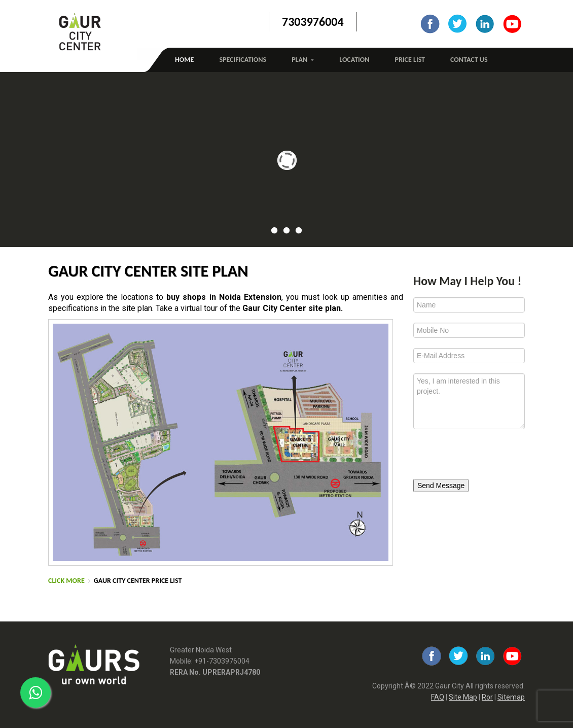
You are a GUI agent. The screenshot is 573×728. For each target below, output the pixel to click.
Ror (487, 697)
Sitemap (511, 697)
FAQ (438, 697)
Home (184, 60)
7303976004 (313, 22)
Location (354, 60)
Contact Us (469, 60)
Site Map (463, 697)
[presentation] (483, 457)
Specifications (243, 60)
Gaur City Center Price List (138, 581)
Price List (410, 60)
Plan (303, 60)
